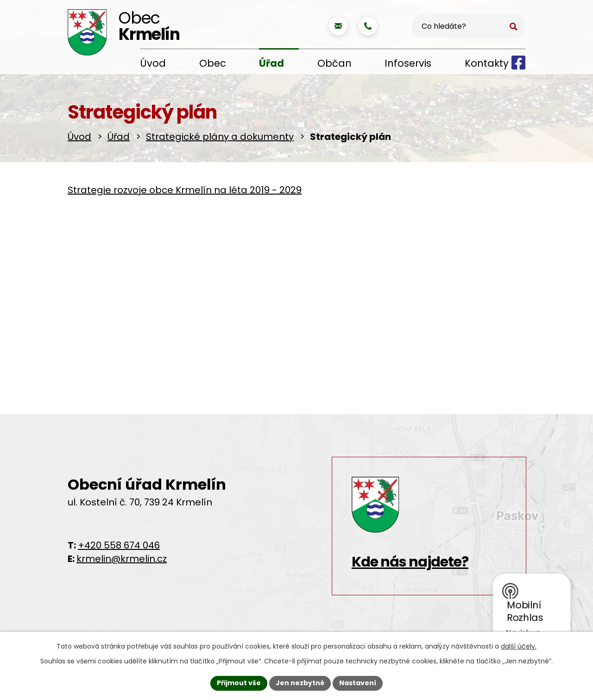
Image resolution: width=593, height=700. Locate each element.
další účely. (519, 646)
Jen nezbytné (300, 683)
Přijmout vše (239, 683)
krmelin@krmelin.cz (122, 559)
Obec (213, 63)
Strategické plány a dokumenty (220, 137)
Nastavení (358, 683)
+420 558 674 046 (119, 545)
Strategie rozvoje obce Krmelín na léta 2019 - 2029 (185, 190)
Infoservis (408, 63)
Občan (334, 63)
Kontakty (487, 63)
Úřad (271, 63)
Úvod (153, 63)
